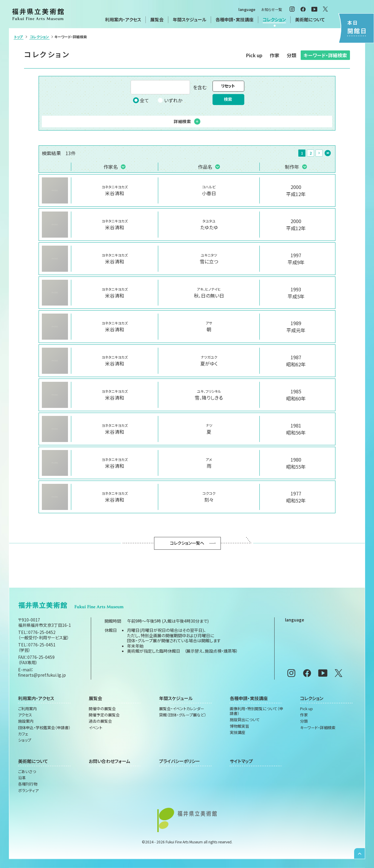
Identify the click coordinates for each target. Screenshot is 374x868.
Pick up (254, 55)
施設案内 (26, 721)
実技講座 (237, 732)
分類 (291, 55)
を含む (169, 87)
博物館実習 (239, 726)
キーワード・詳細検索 (325, 55)
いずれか (170, 100)
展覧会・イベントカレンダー (182, 709)
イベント (96, 728)
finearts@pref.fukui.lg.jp (42, 675)
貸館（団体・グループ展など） (183, 715)
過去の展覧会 (100, 721)
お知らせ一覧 (272, 9)
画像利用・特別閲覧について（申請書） (256, 711)
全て (141, 100)
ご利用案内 (27, 709)
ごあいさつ (27, 772)
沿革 (22, 778)
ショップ (25, 740)
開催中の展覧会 (102, 709)
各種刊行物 (28, 784)
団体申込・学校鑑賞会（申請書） (44, 728)
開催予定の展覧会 (104, 715)
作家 (275, 55)
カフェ (23, 734)
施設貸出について (245, 720)
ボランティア (28, 791)
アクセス (25, 715)
